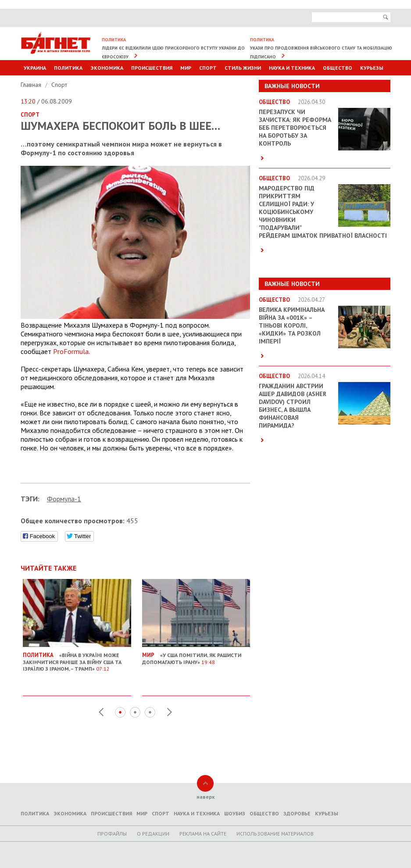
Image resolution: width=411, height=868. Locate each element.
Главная (32, 85)
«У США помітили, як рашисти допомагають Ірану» (196, 655)
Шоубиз (235, 813)
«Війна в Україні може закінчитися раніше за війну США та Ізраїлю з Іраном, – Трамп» (77, 658)
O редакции (153, 834)
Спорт (208, 68)
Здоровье (297, 813)
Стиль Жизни (243, 68)
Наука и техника (292, 68)
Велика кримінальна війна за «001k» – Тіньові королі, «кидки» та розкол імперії (292, 325)
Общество (338, 68)
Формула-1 (64, 499)
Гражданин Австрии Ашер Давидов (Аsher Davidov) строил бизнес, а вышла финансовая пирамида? (293, 406)
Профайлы (112, 834)
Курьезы (372, 68)
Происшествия (152, 68)
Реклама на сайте (203, 834)
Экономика (107, 68)
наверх (205, 797)
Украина (35, 68)
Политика (68, 68)
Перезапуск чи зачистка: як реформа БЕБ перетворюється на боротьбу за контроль (295, 128)
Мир (186, 68)
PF (71, 351)
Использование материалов (275, 834)
